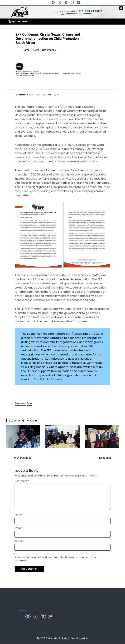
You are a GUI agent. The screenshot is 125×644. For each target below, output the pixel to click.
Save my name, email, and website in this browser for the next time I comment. (56, 559)
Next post (105, 458)
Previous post (22, 458)
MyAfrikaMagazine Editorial (28, 71)
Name (19, 515)
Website (19, 541)
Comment (22, 481)
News (30, 403)
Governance (20, 403)
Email (19, 528)
